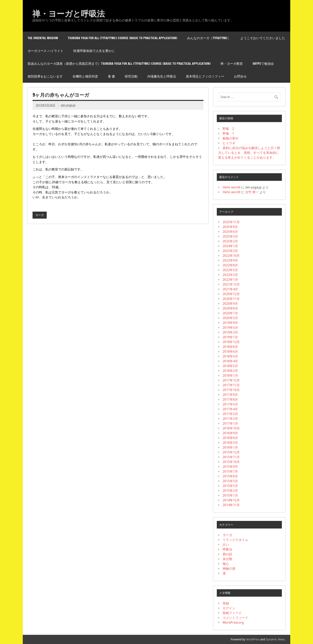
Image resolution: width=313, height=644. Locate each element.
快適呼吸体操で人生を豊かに (94, 51)
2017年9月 (230, 395)
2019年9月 (230, 323)
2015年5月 (230, 481)
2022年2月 (230, 275)
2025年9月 (230, 227)
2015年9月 (230, 467)
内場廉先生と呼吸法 (162, 76)
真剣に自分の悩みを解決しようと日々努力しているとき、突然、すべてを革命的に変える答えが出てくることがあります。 (249, 153)
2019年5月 (230, 328)
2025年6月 (230, 232)
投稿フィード (232, 613)
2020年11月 (231, 299)
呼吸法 (227, 549)
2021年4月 (230, 289)
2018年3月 (230, 366)
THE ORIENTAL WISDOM (43, 38)
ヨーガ (40, 215)
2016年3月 (230, 443)
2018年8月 (230, 347)
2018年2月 (230, 371)
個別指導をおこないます (45, 76)
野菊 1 (228, 134)
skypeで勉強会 (263, 64)
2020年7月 (230, 313)
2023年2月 (230, 251)
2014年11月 (231, 505)
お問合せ (240, 76)
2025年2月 (230, 241)
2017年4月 (230, 409)
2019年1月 (230, 337)
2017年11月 (231, 385)
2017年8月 (230, 400)
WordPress (253, 639)
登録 (226, 603)
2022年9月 (230, 260)
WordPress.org (233, 623)
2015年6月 (230, 476)
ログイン (229, 608)
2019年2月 (230, 332)
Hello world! (231, 187)
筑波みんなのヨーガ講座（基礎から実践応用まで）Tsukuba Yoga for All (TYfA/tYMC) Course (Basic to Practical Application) (119, 64)
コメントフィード (235, 618)
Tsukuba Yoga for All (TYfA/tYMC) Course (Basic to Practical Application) (122, 38)
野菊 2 (228, 129)
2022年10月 (231, 256)
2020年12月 (231, 294)
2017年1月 (230, 424)
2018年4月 (230, 361)
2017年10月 (231, 390)
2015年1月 (230, 495)
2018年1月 (230, 376)
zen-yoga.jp (68, 105)
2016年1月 (230, 447)
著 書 (111, 76)
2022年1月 (230, 280)
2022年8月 (230, 265)
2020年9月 (230, 304)
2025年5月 (230, 236)
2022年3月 (230, 270)
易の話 (227, 554)
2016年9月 (230, 433)
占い (226, 545)
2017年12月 (231, 380)
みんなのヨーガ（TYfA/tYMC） (209, 38)
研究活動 (131, 76)
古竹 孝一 (252, 192)
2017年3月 (230, 414)
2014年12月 (231, 500)
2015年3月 (230, 486)
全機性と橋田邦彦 (85, 76)
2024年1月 (230, 246)
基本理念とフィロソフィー (205, 76)
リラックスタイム (235, 540)
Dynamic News (275, 639)
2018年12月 (231, 342)
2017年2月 (230, 419)
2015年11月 (231, 457)
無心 (226, 564)
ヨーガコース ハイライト (46, 51)
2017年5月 (230, 404)
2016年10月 (231, 428)
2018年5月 (230, 356)
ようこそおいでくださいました (263, 38)
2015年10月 (231, 462)
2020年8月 (230, 308)
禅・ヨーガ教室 (232, 64)
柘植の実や (231, 138)
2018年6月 (230, 352)
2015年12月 (231, 452)
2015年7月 (230, 471)
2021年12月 (231, 284)
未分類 (227, 559)
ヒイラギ (229, 143)
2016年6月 (230, 438)
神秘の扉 (229, 569)
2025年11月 (231, 222)
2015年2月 (230, 491)
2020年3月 (230, 318)
